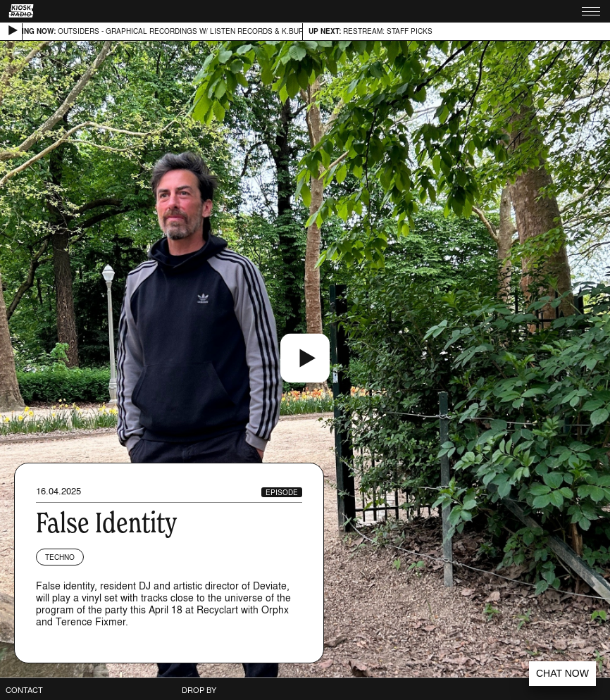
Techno (60, 557)
